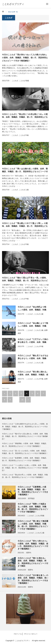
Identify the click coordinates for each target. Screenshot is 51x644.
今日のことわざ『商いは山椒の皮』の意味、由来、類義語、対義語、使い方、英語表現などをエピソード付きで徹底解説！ (25, 170)
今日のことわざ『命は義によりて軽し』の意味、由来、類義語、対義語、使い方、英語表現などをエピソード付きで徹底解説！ (33, 325)
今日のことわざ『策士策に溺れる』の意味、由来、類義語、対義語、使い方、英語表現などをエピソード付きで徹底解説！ (33, 373)
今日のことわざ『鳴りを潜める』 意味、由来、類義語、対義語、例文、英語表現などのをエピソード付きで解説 (33, 562)
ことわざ (15, 81)
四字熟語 (31, 498)
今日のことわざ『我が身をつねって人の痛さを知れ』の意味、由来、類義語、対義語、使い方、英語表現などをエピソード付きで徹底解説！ (25, 58)
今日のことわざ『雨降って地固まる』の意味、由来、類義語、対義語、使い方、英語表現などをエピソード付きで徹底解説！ (33, 508)
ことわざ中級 (24, 135)
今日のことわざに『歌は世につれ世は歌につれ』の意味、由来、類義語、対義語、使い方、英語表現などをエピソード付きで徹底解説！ (25, 116)
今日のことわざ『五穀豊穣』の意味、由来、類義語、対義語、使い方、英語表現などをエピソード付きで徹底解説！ (33, 491)
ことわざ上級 (24, 190)
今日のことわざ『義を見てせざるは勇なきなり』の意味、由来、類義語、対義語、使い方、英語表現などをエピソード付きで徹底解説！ (33, 357)
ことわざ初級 (24, 81)
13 (22, 400)
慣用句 (29, 553)
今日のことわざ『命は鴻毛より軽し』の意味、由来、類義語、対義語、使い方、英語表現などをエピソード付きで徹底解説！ (33, 308)
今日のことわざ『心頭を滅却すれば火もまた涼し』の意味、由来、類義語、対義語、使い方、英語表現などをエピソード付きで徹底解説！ (25, 426)
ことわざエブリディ (23, 641)
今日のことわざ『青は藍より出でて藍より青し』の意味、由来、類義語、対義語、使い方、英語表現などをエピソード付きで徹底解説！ (25, 225)
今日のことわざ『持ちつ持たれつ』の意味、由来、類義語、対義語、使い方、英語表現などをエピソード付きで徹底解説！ (33, 545)
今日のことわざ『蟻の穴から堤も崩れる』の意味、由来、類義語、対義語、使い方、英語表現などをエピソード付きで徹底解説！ (25, 436)
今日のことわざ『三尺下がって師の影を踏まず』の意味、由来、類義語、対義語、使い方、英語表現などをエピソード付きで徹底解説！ (33, 341)
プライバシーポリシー (31, 634)
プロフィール (18, 634)
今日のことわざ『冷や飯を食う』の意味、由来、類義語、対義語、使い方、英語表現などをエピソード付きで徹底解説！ (33, 579)
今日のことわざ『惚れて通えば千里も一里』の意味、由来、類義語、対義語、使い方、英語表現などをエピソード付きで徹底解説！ (25, 279)
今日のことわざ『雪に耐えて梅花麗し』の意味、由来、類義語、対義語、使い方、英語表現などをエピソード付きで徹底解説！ (33, 525)
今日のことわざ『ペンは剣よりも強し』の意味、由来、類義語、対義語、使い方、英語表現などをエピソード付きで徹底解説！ (25, 468)
